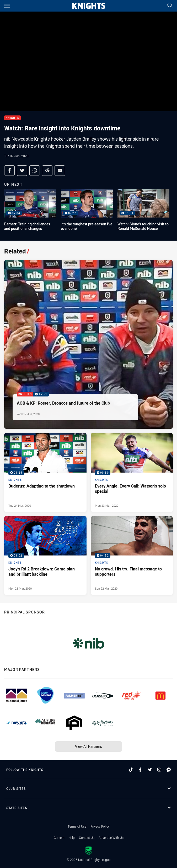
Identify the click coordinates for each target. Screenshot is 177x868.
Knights (12, 118)
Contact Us (87, 838)
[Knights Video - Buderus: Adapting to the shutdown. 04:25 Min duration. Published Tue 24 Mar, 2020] (45, 472)
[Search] (170, 6)
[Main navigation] (7, 6)
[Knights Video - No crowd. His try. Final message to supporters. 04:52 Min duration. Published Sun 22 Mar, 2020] (132, 556)
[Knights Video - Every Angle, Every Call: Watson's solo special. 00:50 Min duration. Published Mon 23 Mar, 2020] (132, 472)
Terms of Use (77, 826)
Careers (59, 838)
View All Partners (89, 746)
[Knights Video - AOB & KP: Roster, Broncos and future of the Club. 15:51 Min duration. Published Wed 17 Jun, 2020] (89, 344)
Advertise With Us (111, 838)
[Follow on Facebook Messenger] (169, 770)
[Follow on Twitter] (150, 770)
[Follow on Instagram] (159, 770)
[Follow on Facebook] (140, 770)
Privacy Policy (100, 826)
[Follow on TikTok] (131, 770)
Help (72, 838)
